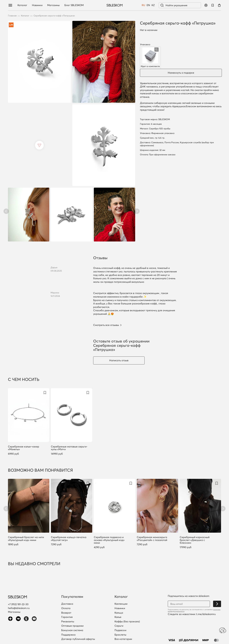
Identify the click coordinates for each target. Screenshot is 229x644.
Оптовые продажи (72, 626)
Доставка (67, 604)
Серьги (119, 626)
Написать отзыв (119, 360)
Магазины (53, 5)
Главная (12, 16)
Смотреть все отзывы (106, 325)
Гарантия (67, 617)
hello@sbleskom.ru (19, 608)
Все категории (123, 639)
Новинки (37, 5)
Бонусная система (72, 630)
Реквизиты (68, 622)
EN (148, 5)
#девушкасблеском (184, 106)
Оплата (66, 608)
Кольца (119, 613)
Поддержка (68, 635)
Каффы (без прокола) (127, 622)
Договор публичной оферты (78, 639)
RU (143, 5)
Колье (118, 617)
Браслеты (120, 635)
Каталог (22, 5)
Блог (74, 5)
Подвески (120, 630)
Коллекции (121, 604)
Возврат (66, 613)
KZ (153, 5)
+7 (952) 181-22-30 (18, 604)
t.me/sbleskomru (206, 614)
